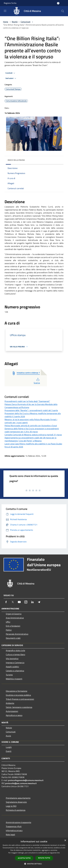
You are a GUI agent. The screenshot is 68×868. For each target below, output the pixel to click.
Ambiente (10, 703)
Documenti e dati (13, 638)
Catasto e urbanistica (15, 671)
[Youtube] (19, 602)
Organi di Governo (14, 614)
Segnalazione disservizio (16, 802)
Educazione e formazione (17, 691)
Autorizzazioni (12, 711)
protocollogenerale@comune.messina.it (26, 780)
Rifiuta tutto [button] (44, 858)
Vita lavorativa (12, 659)
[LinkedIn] (32, 602)
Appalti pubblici (12, 667)
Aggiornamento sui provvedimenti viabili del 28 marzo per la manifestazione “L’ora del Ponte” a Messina (30, 439)
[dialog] (34, 853)
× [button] (65, 841)
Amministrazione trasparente (18, 822)
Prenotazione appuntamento (18, 798)
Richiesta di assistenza (16, 810)
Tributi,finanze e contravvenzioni (20, 699)
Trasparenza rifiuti (14, 826)
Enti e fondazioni (13, 626)
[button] (34, 864)
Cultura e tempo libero (15, 654)
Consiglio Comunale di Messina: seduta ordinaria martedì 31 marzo (33, 435)
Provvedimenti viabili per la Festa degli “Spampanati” (27, 401)
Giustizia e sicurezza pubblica (18, 695)
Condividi (11, 73)
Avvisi (8, 736)
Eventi (9, 751)
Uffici (8, 622)
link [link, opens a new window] (58, 853)
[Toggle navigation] (5, 11)
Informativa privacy (14, 830)
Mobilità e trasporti (14, 679)
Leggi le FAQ (11, 806)
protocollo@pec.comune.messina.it (21, 783)
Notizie (9, 728)
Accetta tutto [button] (24, 858)
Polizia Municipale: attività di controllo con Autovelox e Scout (31, 426)
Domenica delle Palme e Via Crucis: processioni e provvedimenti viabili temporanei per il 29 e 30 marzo (32, 430)
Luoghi (9, 747)
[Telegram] (39, 602)
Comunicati (26, 22)
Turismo (9, 675)
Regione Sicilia (10, 3)
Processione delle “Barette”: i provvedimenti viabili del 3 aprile (31, 410)
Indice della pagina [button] (16, 160)
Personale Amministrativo (17, 634)
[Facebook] (6, 602)
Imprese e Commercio (15, 663)
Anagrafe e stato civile (15, 650)
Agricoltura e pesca (14, 715)
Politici (9, 630)
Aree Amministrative (15, 618)
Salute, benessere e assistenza (19, 707)
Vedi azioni (11, 78)
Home (6, 22)
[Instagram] (26, 602)
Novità (15, 22)
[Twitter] (13, 602)
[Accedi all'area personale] (58, 3)
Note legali (10, 834)
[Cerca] (63, 11)
